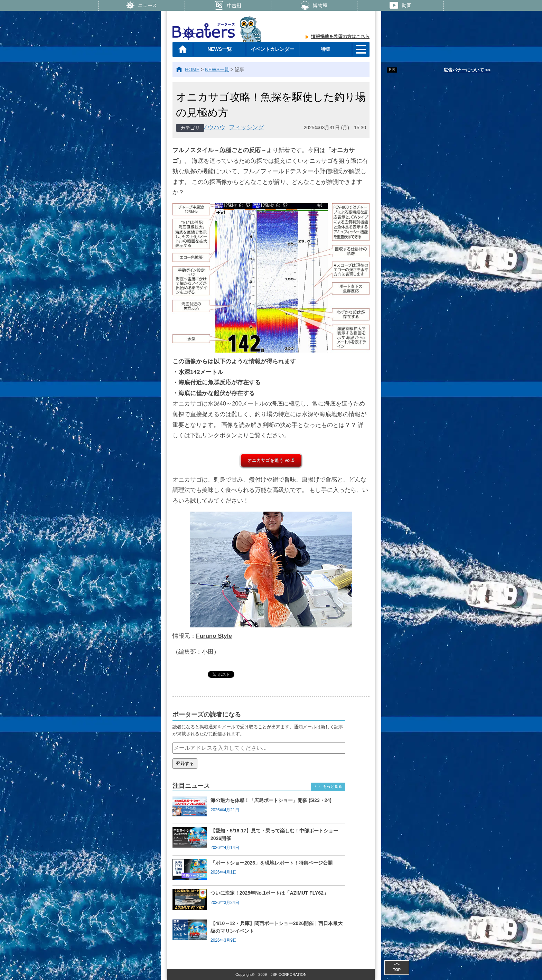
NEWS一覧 (219, 49)
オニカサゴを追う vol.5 (271, 460)
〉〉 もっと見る (328, 786)
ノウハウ (214, 127)
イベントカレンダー (272, 49)
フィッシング (246, 127)
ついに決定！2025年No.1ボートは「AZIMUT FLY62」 (269, 893)
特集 (326, 49)
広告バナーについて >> (467, 70)
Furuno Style (214, 636)
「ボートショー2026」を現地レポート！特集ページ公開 (272, 863)
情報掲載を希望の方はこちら (340, 36)
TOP (397, 966)
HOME (192, 69)
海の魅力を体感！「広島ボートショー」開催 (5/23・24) (271, 800)
